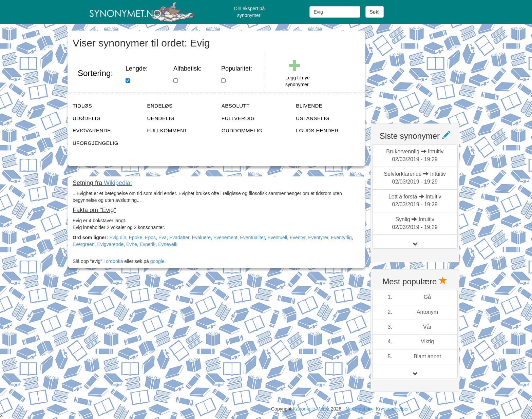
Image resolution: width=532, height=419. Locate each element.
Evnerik (148, 244)
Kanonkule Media (312, 409)
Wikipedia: (118, 183)
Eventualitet (252, 237)
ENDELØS (160, 106)
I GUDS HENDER (317, 130)
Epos (150, 237)
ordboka (114, 261)
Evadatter (179, 237)
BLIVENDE (309, 106)
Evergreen (84, 244)
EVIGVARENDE (92, 130)
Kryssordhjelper (392, 409)
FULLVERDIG (238, 118)
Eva (163, 237)
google (157, 261)
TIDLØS (82, 106)
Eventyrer (318, 237)
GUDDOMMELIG (242, 130)
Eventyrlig (341, 237)
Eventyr (298, 237)
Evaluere (201, 237)
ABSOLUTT (236, 106)
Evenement (225, 237)
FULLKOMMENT (167, 130)
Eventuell (277, 237)
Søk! (375, 12)
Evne (132, 244)
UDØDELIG (87, 118)
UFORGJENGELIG (96, 143)
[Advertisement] (421, 73)
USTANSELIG (313, 118)
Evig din (118, 237)
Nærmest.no (358, 409)
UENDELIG (161, 118)
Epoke (136, 237)
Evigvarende (110, 244)
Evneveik (168, 244)
